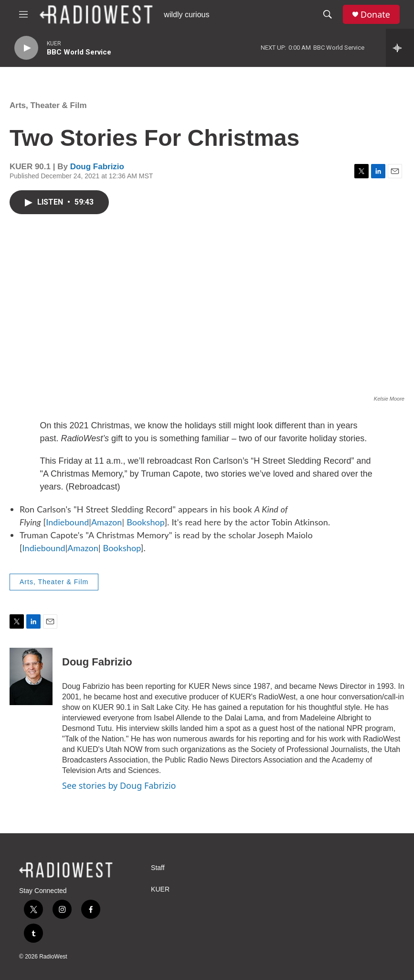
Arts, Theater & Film (48, 105)
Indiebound (67, 522)
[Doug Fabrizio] (31, 676)
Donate (375, 15)
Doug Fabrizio (97, 167)
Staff (158, 868)
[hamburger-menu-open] (23, 14)
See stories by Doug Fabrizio (119, 785)
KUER (160, 889)
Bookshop (145, 522)
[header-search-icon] (328, 14)
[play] (26, 48)
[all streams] (400, 48)
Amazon (107, 522)
